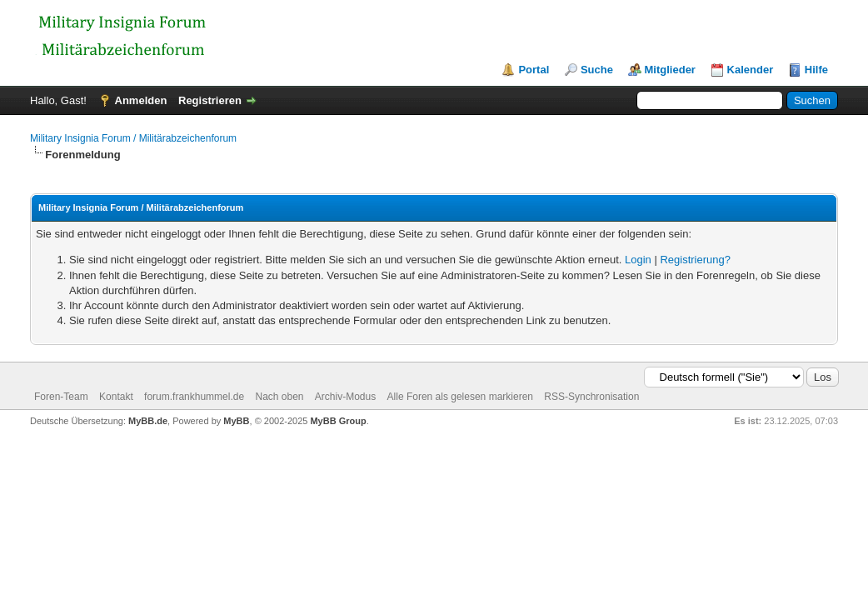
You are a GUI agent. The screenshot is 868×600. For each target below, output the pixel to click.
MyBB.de (148, 421)
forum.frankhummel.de (194, 397)
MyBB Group (338, 421)
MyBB (236, 421)
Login (638, 260)
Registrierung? (695, 260)
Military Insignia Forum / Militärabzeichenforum (133, 138)
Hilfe (816, 70)
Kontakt (116, 397)
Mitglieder (670, 70)
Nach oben (279, 397)
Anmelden (141, 100)
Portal (534, 70)
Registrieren (210, 100)
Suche (597, 70)
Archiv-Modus (345, 397)
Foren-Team (61, 397)
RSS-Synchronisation (591, 397)
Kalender (751, 70)
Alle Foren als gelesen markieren (460, 397)
